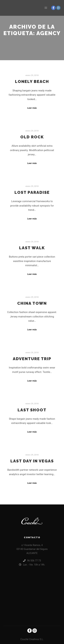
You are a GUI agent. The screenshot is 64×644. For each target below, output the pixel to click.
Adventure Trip (32, 359)
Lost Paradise (32, 192)
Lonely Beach (32, 82)
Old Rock (32, 137)
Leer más (32, 108)
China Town (32, 303)
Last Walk (32, 248)
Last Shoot (32, 410)
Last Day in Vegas (32, 461)
